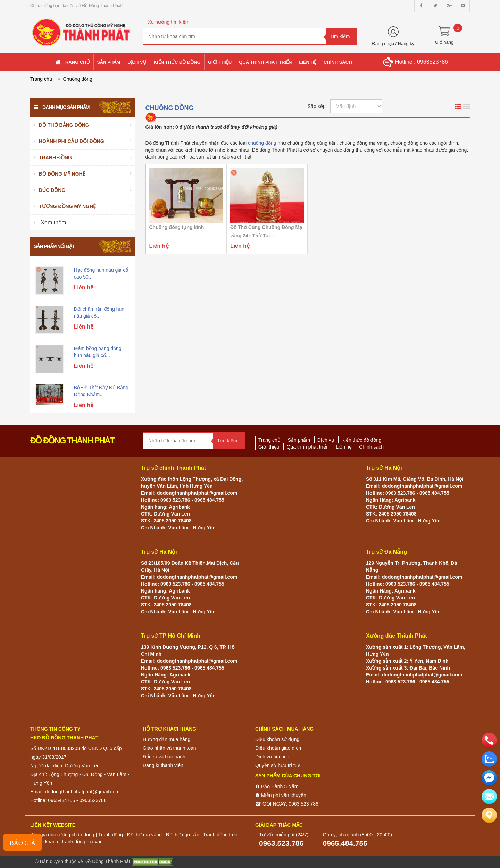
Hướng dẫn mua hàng (166, 739)
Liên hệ (344, 447)
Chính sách (371, 447)
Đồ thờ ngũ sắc (182, 835)
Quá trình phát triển (307, 447)
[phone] (489, 740)
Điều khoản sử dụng (277, 739)
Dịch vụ (326, 440)
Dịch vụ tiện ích (272, 757)
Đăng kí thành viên (163, 765)
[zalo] (489, 759)
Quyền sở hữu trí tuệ (278, 765)
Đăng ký (406, 44)
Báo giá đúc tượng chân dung (62, 835)
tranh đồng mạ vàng (84, 842)
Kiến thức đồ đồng (361, 440)
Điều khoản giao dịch (278, 748)
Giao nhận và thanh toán (169, 748)
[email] (489, 778)
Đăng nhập (383, 44)
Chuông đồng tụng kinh (177, 227)
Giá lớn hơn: (160, 127)
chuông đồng (262, 143)
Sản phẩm (299, 440)
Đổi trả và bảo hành (164, 757)
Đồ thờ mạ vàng (144, 835)
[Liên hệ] (489, 815)
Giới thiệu (269, 447)
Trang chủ (41, 79)
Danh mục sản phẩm (62, 107)
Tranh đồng (111, 835)
